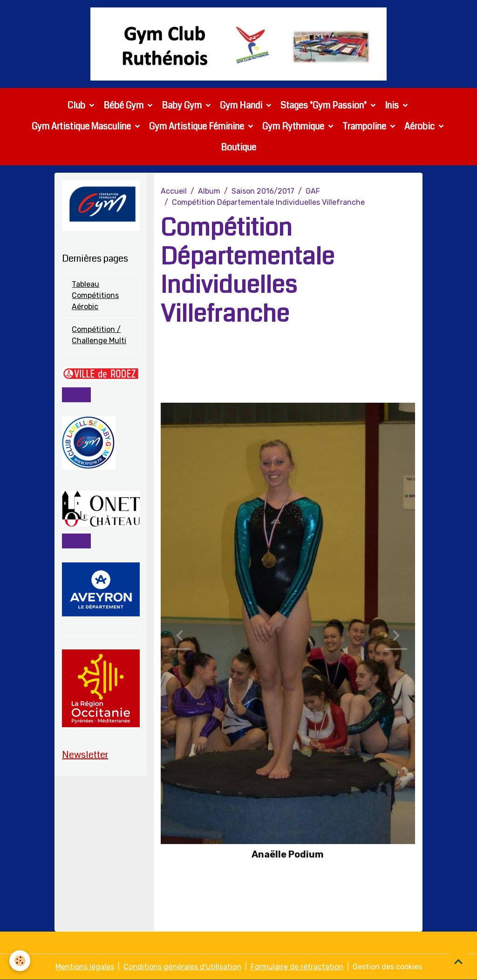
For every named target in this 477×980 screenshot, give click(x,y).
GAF (313, 191)
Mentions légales (85, 967)
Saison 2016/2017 (263, 191)
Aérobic (420, 126)
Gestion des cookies (387, 967)
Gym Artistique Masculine (82, 126)
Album (209, 191)
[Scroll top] (458, 961)
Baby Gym (183, 105)
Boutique (238, 147)
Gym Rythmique (294, 126)
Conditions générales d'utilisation (182, 967)
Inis (393, 105)
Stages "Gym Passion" (324, 105)
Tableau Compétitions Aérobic (95, 295)
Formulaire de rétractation (297, 967)
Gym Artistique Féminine (198, 126)
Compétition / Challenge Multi (99, 335)
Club (77, 105)
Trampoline (365, 126)
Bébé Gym (124, 105)
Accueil (174, 191)
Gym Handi (242, 105)
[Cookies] (20, 961)
